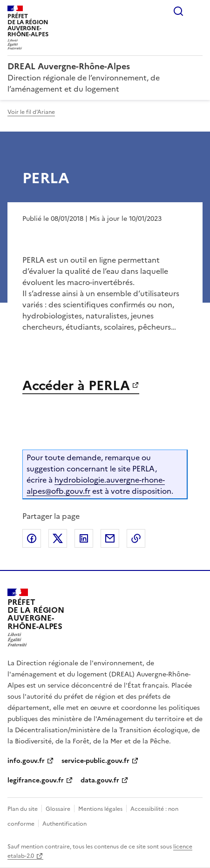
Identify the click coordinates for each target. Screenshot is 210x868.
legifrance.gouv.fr (36, 780)
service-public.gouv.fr (95, 761)
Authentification (64, 824)
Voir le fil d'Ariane (31, 112)
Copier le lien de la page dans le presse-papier (136, 538)
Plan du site (23, 809)
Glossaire (58, 809)
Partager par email (110, 538)
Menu (197, 11)
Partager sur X (58, 538)
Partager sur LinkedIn (84, 538)
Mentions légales (100, 809)
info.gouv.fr (26, 761)
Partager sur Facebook (32, 538)
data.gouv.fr (100, 780)
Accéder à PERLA (76, 385)
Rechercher (178, 11)
